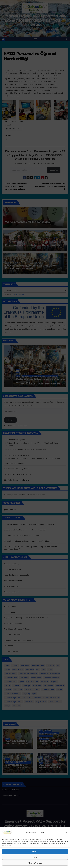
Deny (35, 857)
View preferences (35, 863)
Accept (35, 851)
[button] (67, 832)
